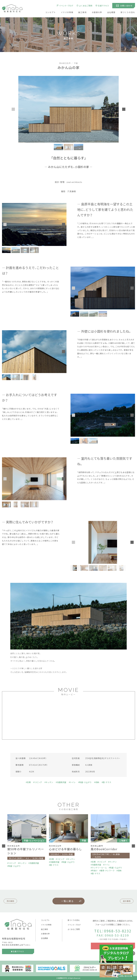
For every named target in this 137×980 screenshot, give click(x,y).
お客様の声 (97, 12)
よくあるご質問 (74, 929)
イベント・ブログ (74, 925)
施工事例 (82, 12)
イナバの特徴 (67, 12)
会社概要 (111, 12)
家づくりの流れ (128, 12)
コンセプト (51, 12)
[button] (13, 109)
